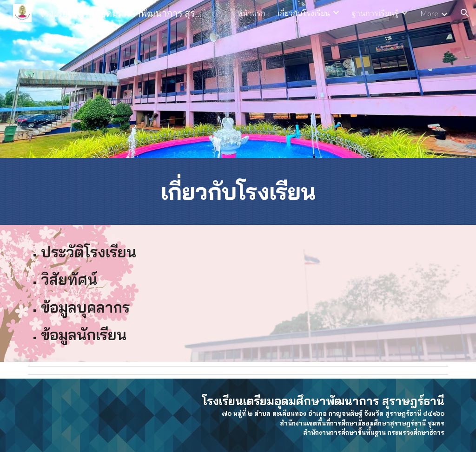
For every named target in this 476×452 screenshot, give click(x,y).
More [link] (429, 13)
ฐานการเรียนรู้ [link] (375, 13)
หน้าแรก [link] (251, 13)
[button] (465, 13)
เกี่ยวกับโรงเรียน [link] (304, 13)
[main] (238, 191)
